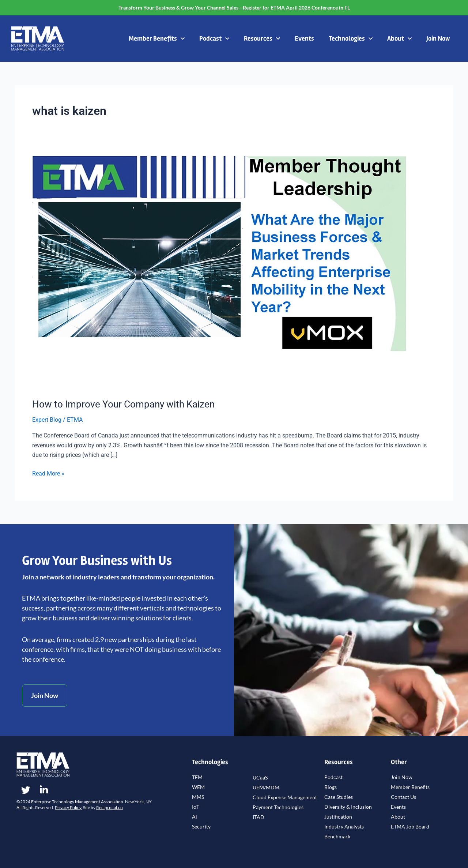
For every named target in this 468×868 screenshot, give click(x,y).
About (399, 39)
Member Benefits (157, 39)
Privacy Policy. (69, 807)
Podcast (214, 39)
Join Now (438, 38)
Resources (262, 39)
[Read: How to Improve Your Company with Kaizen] (219, 272)
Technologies (351, 39)
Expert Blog (47, 420)
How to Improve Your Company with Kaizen (123, 404)
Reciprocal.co (110, 807)
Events (304, 38)
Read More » (48, 473)
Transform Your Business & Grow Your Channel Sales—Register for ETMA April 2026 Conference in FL (234, 7)
